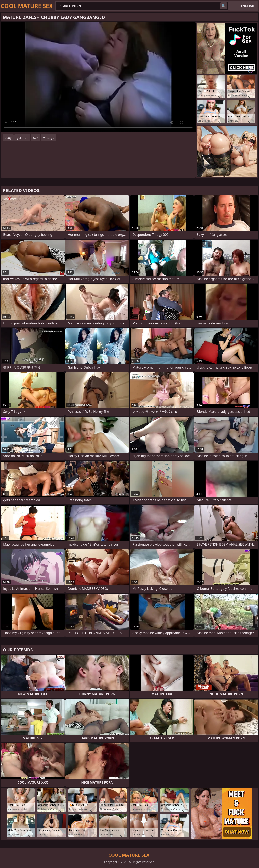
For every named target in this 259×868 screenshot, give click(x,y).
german (22, 138)
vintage (49, 138)
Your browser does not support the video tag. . (98, 77)
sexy (8, 138)
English (248, 6)
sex (36, 138)
